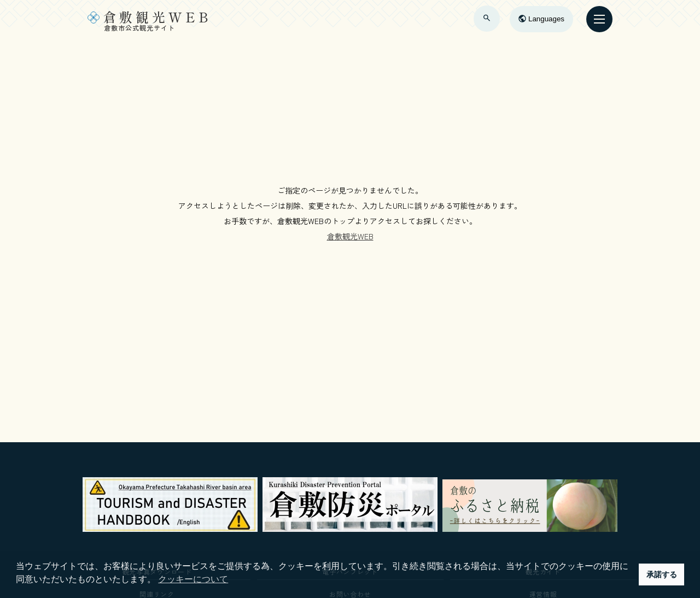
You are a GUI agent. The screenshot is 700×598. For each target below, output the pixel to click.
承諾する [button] (662, 574)
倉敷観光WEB (350, 236)
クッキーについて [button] (193, 579)
